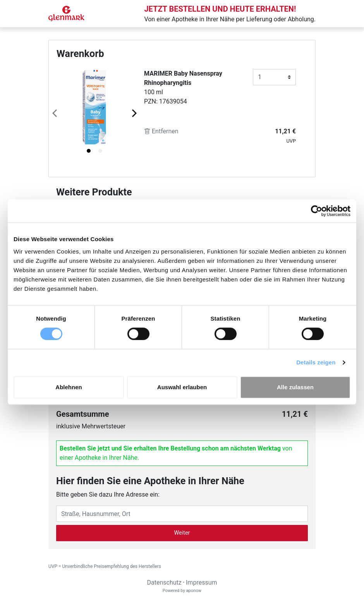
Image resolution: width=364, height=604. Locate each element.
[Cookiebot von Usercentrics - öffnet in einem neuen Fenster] (317, 211)
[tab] (89, 151)
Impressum (202, 582)
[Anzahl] (274, 77)
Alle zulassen (295, 387)
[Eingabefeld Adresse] (182, 514)
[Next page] (134, 113)
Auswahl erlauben (182, 387)
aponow (194, 591)
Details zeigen (316, 362)
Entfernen (161, 131)
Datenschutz (164, 582)
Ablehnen (69, 387)
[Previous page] (55, 113)
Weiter (182, 533)
